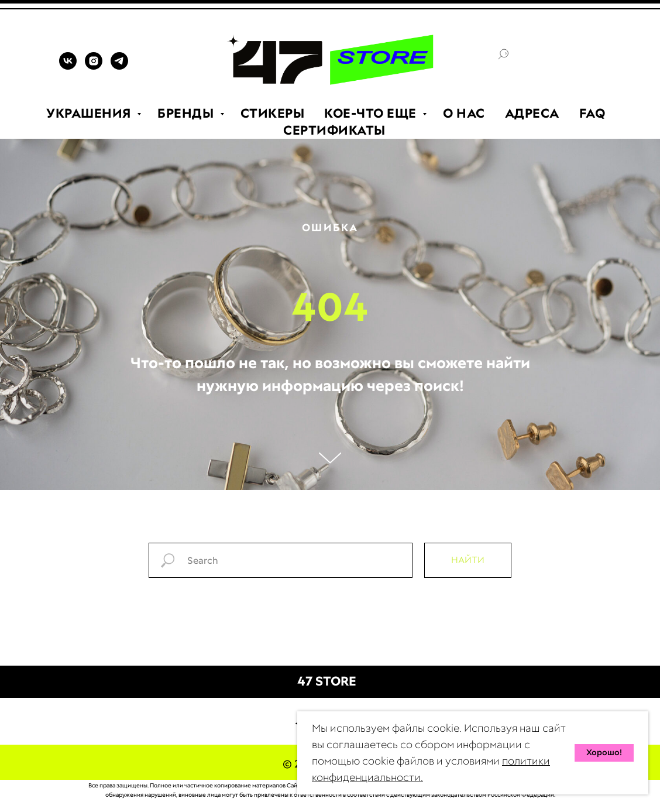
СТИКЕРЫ (273, 113)
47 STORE (327, 681)
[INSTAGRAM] (94, 66)
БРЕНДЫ (187, 113)
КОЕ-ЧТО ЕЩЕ (372, 113)
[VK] (68, 66)
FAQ (592, 113)
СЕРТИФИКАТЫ (334, 130)
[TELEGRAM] (119, 66)
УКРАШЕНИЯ (90, 113)
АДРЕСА (532, 113)
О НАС (464, 113)
